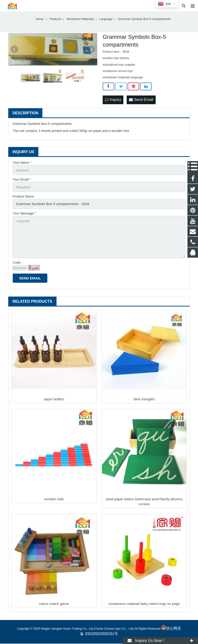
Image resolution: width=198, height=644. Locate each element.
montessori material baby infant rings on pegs (144, 604)
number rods (54, 499)
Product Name (23, 200)
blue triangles (144, 400)
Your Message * (24, 216)
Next (91, 55)
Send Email (141, 105)
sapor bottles (54, 400)
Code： (18, 263)
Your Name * (22, 167)
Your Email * (22, 184)
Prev (14, 55)
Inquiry (113, 105)
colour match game (54, 604)
